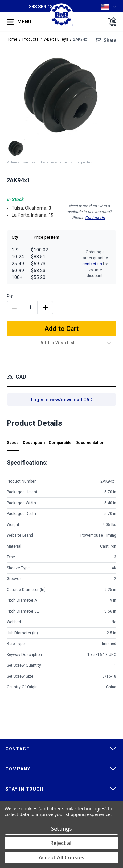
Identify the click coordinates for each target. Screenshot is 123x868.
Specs (13, 443)
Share (110, 40)
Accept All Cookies (61, 857)
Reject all (61, 843)
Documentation (90, 443)
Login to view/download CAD (62, 400)
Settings (61, 829)
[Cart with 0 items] (110, 22)
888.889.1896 (43, 7)
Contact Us (95, 218)
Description (34, 443)
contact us (92, 264)
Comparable (60, 443)
